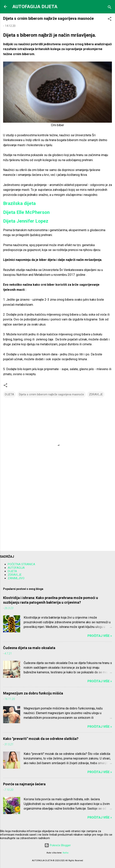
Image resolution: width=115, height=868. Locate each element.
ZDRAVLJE (96, 394)
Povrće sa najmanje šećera (24, 784)
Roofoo (66, 853)
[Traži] (110, 8)
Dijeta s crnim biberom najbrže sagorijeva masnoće (51, 394)
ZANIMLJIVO (16, 578)
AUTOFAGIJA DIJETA (35, 7)
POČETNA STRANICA (21, 564)
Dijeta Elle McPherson (26, 212)
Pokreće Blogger (58, 845)
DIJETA (9, 394)
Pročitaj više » (100, 636)
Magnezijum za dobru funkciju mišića (33, 693)
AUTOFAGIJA (16, 568)
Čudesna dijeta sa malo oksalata (29, 648)
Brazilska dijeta (19, 203)
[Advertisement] (58, 517)
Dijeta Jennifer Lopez (26, 221)
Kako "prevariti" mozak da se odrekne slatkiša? (41, 739)
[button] (110, 20)
